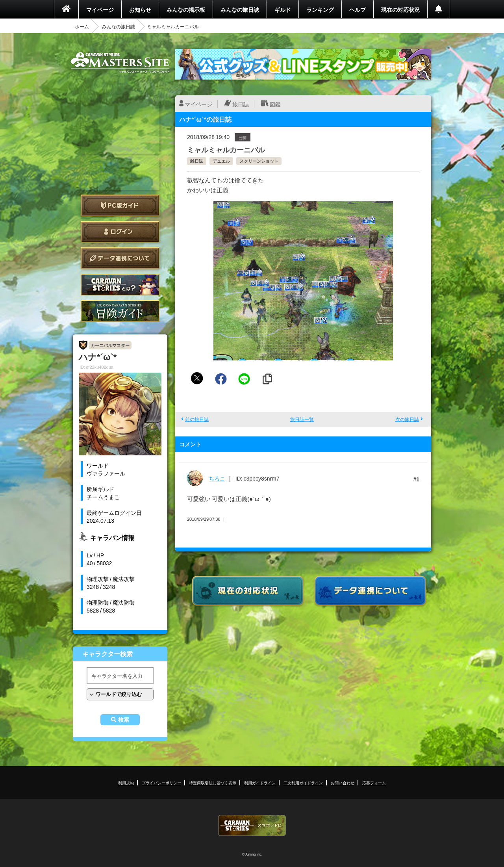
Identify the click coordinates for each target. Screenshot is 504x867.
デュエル (221, 161)
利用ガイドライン (260, 783)
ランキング (320, 9)
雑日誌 (197, 161)
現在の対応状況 (400, 9)
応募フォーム (374, 783)
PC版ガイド (120, 205)
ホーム (82, 26)
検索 (124, 720)
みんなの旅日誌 (240, 9)
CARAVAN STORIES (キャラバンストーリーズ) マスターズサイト (120, 63)
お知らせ (140, 9)
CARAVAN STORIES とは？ (120, 285)
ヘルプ (358, 9)
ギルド (283, 9)
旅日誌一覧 (302, 419)
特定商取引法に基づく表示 (213, 783)
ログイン (120, 232)
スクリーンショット (259, 161)
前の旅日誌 (197, 419)
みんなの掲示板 (186, 9)
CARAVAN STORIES (252, 825)
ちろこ (217, 478)
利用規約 (126, 783)
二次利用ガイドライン (303, 783)
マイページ (100, 9)
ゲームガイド (120, 311)
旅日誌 (241, 104)
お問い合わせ (343, 783)
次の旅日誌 (407, 419)
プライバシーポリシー (161, 783)
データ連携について (120, 258)
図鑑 (275, 104)
